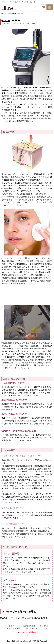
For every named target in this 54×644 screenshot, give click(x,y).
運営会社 (44, 626)
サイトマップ (31, 628)
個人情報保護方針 (27, 626)
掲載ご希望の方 (14, 628)
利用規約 (11, 626)
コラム (45, 628)
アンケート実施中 (28, 632)
